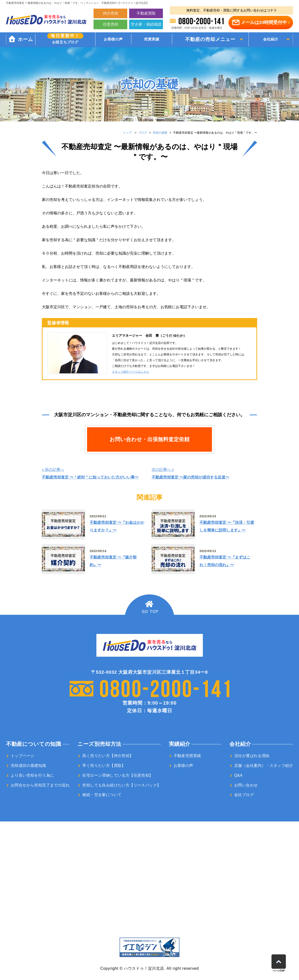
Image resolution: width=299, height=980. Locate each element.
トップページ (22, 756)
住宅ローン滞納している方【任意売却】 (118, 775)
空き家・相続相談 (146, 24)
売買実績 (143, 40)
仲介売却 (111, 13)
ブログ (143, 133)
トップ (127, 133)
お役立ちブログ (62, 39)
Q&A (238, 775)
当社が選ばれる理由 (252, 756)
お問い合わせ (246, 785)
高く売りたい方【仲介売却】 (108, 756)
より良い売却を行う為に (32, 775)
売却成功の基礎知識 (28, 766)
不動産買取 (146, 13)
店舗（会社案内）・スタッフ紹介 (264, 766)
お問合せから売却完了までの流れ (40, 785)
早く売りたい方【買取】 (104, 766)
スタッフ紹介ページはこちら (131, 372)
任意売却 (111, 24)
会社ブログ (244, 795)
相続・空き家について (102, 795)
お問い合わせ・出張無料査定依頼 (149, 439)
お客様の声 (106, 40)
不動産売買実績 (187, 756)
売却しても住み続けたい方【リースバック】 (122, 785)
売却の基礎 (160, 133)
